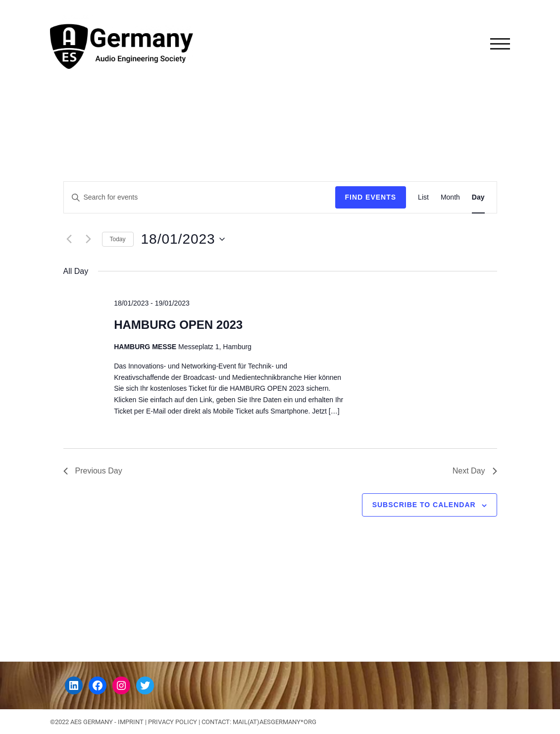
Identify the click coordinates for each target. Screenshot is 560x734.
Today (118, 239)
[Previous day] (69, 239)
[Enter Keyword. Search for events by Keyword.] (200, 197)
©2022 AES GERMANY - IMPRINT (97, 722)
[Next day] (89, 239)
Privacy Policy (173, 722)
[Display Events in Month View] (450, 197)
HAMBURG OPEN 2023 (178, 325)
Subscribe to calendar (424, 505)
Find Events (371, 197)
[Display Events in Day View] (478, 197)
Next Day (475, 471)
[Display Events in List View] (423, 197)
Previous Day (93, 471)
